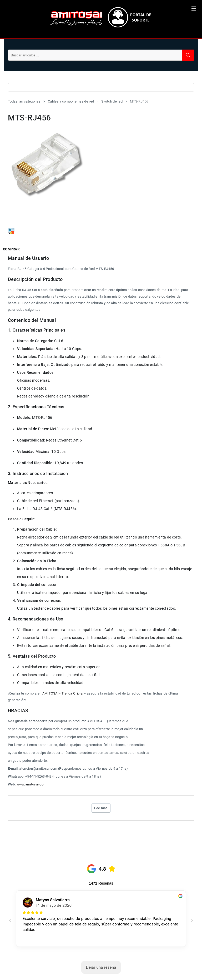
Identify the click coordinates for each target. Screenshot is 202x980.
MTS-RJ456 (139, 101)
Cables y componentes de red (71, 101)
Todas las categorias (24, 101)
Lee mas (101, 808)
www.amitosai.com (32, 784)
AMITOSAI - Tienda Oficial (63, 693)
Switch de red (112, 101)
